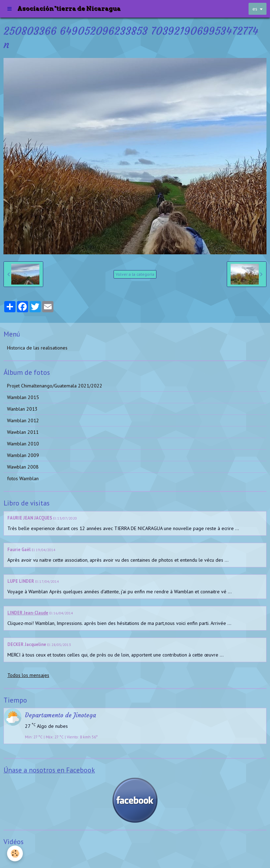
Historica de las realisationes (37, 348)
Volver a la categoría (135, 274)
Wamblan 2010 (23, 444)
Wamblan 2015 (23, 397)
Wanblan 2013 (22, 409)
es (255, 9)
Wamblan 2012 (23, 420)
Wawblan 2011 (23, 432)
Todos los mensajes (28, 675)
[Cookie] (15, 853)
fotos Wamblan (23, 478)
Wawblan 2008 (23, 467)
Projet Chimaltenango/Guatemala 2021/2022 (55, 386)
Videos (14, 855)
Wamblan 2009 (23, 455)
